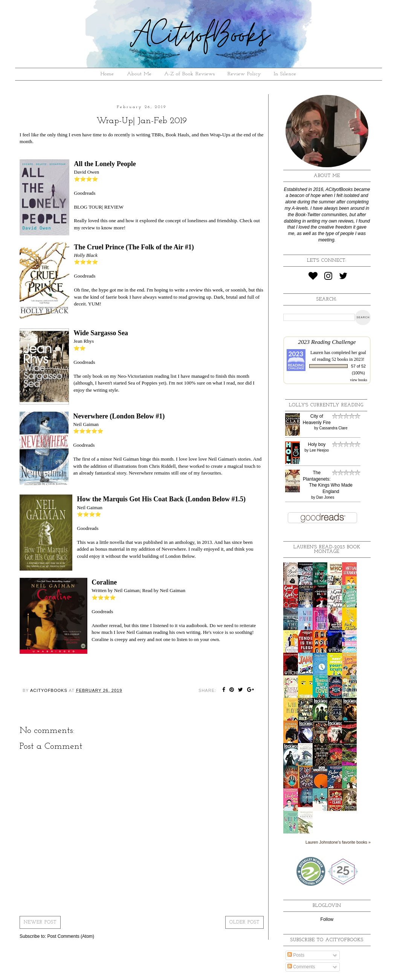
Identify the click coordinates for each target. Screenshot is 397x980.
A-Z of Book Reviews (190, 74)
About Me (139, 74)
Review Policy (244, 74)
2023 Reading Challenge (327, 342)
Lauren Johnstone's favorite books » (338, 842)
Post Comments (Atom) (71, 936)
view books (359, 380)
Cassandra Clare (333, 428)
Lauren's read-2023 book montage (327, 550)
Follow (327, 919)
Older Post (244, 922)
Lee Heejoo (319, 450)
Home (107, 74)
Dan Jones (325, 497)
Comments (301, 967)
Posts (296, 955)
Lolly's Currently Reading (326, 405)
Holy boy (317, 444)
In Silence (285, 74)
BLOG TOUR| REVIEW (99, 207)
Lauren (317, 353)
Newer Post (40, 922)
